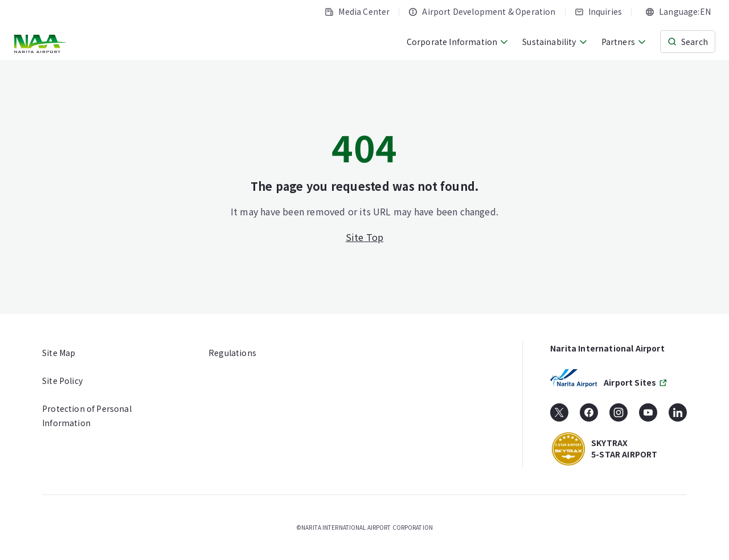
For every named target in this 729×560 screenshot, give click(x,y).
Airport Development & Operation (482, 11)
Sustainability (555, 42)
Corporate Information (458, 42)
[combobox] (678, 12)
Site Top (365, 237)
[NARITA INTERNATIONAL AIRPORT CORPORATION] (41, 44)
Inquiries (599, 11)
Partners (624, 42)
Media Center (357, 11)
